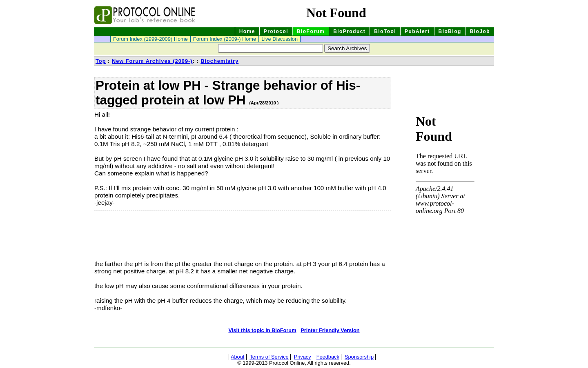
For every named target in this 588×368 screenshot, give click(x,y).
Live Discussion (280, 39)
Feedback (328, 357)
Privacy (303, 357)
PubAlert (417, 31)
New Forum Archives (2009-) (152, 61)
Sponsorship (359, 357)
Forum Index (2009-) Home (225, 39)
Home (247, 31)
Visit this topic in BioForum (262, 330)
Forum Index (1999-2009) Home (150, 39)
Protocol (276, 31)
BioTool (385, 31)
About (237, 357)
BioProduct (349, 31)
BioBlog (450, 31)
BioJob (480, 31)
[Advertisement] (135, 233)
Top (101, 61)
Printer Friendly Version (330, 330)
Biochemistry (219, 61)
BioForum (311, 31)
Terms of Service (269, 357)
